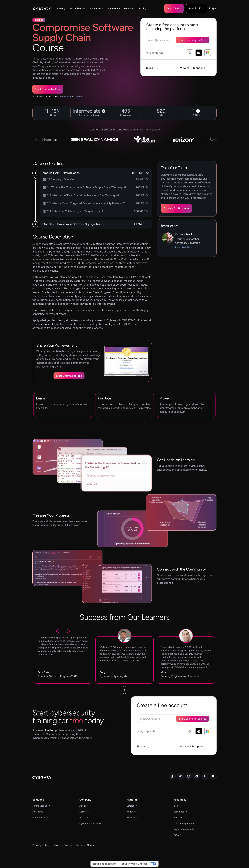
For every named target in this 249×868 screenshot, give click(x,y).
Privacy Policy (41, 845)
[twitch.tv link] (205, 776)
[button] (62, 8)
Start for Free (196, 8)
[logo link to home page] (42, 778)
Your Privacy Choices (135, 864)
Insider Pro (65, 96)
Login (213, 8)
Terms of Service (86, 845)
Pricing (143, 8)
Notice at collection (105, 864)
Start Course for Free (48, 89)
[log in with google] (190, 53)
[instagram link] (189, 776)
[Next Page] (124, 690)
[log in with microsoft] (208, 53)
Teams (80, 96)
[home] (42, 8)
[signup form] (174, 719)
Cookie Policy (63, 845)
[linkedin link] (172, 776)
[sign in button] (154, 68)
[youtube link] (213, 776)
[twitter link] (180, 776)
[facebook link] (197, 776)
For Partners (114, 8)
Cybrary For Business (176, 208)
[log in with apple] (199, 53)
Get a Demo (174, 8)
